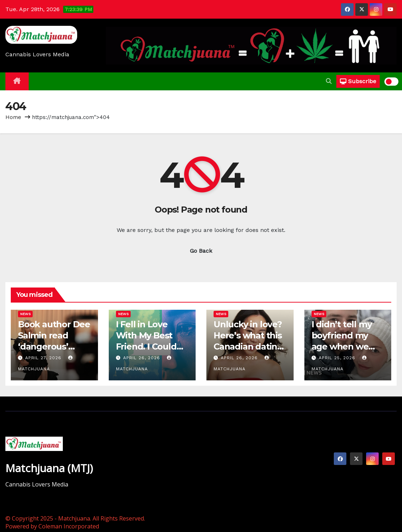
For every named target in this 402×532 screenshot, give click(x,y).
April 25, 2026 (338, 358)
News (25, 314)
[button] (329, 81)
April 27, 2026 (44, 358)
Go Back (201, 251)
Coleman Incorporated (69, 526)
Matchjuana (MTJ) (49, 468)
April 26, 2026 (142, 358)
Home (13, 117)
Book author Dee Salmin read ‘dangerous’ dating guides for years (54, 347)
